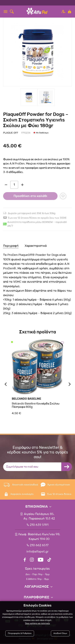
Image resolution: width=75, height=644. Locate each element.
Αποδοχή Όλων (60, 633)
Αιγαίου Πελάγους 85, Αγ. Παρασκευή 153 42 (39, 517)
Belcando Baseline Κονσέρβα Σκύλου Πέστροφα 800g (36, 405)
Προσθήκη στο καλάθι (30, 196)
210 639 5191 (39, 525)
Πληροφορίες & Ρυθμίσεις (20, 633)
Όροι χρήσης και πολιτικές (37, 624)
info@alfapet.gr (37, 552)
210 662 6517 (39, 546)
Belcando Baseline (26, 399)
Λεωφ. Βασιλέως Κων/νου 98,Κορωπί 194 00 (39, 537)
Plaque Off (11, 133)
